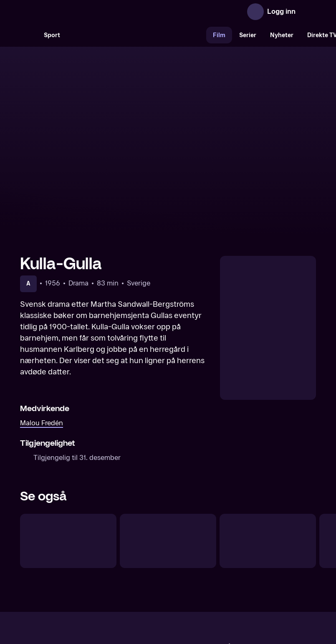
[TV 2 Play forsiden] (83, 12)
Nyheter (282, 35)
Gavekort (153, 571)
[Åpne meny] (308, 12)
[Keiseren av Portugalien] (68, 465)
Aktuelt (121, 571)
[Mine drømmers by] (168, 465)
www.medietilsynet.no (219, 600)
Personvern (258, 571)
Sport (52, 35)
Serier (248, 35)
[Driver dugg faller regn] (268, 465)
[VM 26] (136, 35)
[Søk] (28, 35)
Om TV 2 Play (82, 571)
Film (219, 35)
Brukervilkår (215, 571)
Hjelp (182, 571)
